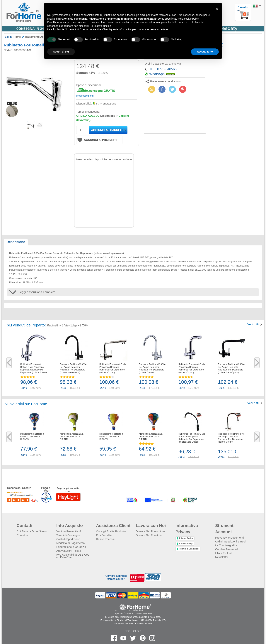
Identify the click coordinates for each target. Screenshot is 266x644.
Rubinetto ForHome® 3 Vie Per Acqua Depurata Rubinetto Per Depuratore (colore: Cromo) (113, 368)
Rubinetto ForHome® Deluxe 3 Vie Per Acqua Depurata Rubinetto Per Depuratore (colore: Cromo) (34, 368)
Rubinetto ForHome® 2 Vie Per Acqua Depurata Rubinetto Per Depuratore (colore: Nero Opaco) (192, 438)
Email (151, 89)
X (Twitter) (172, 91)
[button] (217, 9)
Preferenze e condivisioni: (166, 81)
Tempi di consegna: (88, 112)
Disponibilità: (84, 103)
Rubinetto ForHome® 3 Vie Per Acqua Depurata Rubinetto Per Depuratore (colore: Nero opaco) (73, 368)
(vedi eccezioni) (85, 96)
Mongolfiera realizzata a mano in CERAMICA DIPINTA (32, 437)
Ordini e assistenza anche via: (163, 64)
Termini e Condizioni (189, 549)
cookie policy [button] (191, 19)
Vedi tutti (253, 324)
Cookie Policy (186, 544)
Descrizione (16, 242)
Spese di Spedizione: (89, 85)
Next (257, 363)
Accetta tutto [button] (205, 52)
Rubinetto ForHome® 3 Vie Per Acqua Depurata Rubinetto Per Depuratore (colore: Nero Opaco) (231, 368)
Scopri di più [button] (61, 52)
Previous (9, 363)
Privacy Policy (186, 538)
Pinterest (183, 89)
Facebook (162, 89)
